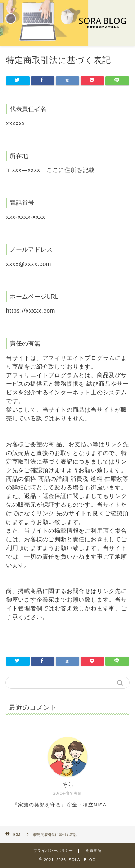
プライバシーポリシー (53, 851)
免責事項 (94, 851)
